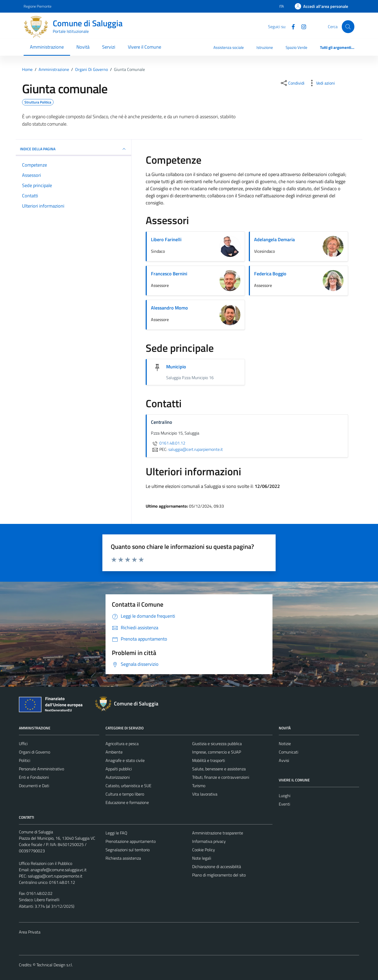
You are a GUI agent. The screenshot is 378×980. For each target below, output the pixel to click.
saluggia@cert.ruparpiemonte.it (55, 876)
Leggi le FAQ (116, 833)
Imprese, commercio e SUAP (217, 752)
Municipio (176, 367)
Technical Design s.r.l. (55, 965)
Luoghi (285, 796)
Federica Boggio (270, 274)
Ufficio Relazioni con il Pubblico (46, 863)
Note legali (202, 858)
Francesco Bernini (169, 274)
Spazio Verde (296, 47)
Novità (83, 47)
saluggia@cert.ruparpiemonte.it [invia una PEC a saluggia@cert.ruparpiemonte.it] (196, 449)
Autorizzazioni (118, 777)
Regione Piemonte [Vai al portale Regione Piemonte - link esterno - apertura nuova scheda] (38, 6)
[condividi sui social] (292, 83)
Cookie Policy (204, 850)
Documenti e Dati (34, 786)
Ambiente (114, 752)
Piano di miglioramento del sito (219, 875)
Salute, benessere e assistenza (219, 769)
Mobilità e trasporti (209, 760)
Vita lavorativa (205, 794)
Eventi (284, 804)
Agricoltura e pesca (122, 744)
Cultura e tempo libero (125, 794)
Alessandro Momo (169, 308)
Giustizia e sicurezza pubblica (217, 744)
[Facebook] (291, 26)
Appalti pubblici (119, 769)
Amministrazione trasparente (218, 833)
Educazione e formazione (127, 802)
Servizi (109, 47)
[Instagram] (302, 26)
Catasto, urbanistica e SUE (128, 786)
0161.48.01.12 (168, 443)
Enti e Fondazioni (34, 777)
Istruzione (265, 47)
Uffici (23, 744)
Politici (25, 760)
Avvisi (284, 760)
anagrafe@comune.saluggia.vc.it (59, 870)
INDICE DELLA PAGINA (73, 149)
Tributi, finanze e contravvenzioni (221, 777)
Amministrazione (47, 47)
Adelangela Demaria (274, 239)
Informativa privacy (209, 841)
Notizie (285, 744)
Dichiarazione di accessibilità (217, 866)
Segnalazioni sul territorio (128, 850)
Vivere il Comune (145, 47)
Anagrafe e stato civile (125, 760)
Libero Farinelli (166, 239)
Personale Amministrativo (41, 769)
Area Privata (30, 932)
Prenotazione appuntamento (131, 841)
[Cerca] (348, 27)
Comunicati (288, 752)
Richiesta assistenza (123, 858)
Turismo (199, 786)
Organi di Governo (35, 752)
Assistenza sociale (229, 47)
